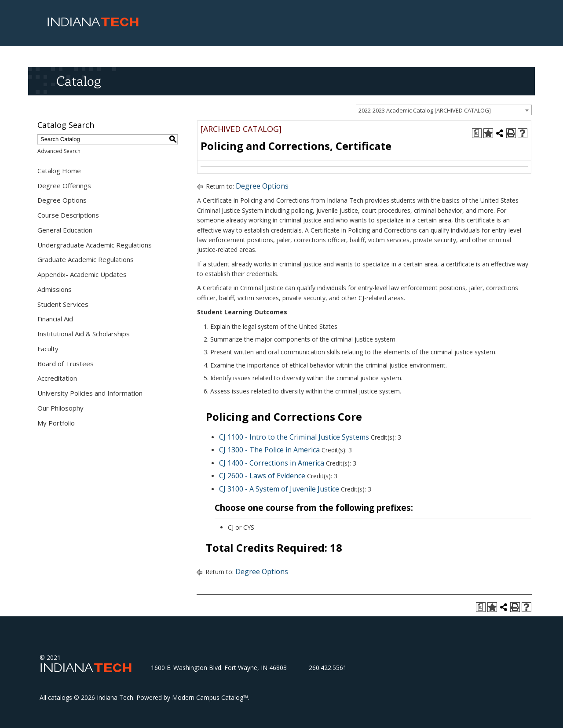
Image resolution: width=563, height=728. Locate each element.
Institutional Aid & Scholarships (84, 334)
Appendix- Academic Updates (82, 274)
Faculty (48, 349)
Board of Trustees (66, 364)
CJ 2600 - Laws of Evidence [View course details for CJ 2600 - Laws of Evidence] (262, 476)
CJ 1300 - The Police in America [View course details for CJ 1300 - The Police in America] (269, 450)
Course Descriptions (68, 215)
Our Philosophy (60, 408)
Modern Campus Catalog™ (210, 697)
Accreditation (57, 378)
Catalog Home (59, 171)
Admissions (55, 289)
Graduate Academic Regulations (86, 259)
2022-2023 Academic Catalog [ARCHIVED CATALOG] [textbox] (425, 110)
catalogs (60, 697)
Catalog (79, 81)
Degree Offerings (64, 186)
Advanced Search (59, 151)
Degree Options (62, 200)
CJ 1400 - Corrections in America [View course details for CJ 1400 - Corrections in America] (272, 463)
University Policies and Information (90, 393)
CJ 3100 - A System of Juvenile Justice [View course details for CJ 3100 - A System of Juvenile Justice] (279, 489)
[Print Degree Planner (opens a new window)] (477, 133)
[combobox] (444, 110)
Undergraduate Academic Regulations (95, 245)
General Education (65, 230)
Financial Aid (55, 319)
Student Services (63, 304)
